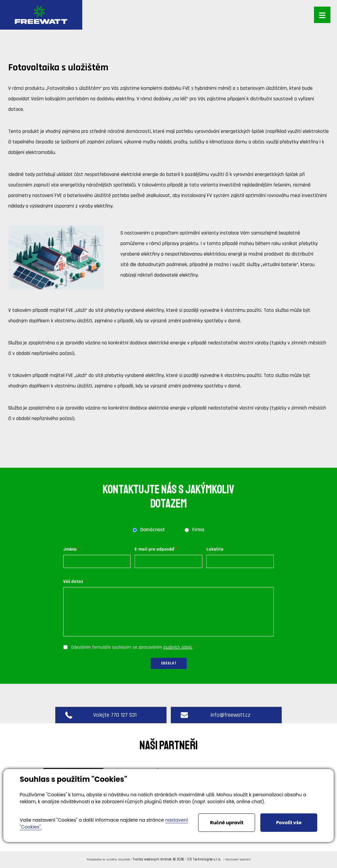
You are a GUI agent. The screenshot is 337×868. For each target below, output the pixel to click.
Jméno (70, 549)
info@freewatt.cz (216, 715)
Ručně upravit (227, 823)
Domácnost (153, 530)
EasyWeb (124, 859)
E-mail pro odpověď (155, 549)
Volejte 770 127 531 (101, 715)
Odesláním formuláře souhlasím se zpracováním (132, 647)
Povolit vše (289, 823)
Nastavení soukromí (238, 859)
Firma (198, 530)
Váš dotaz (73, 582)
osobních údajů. (178, 647)
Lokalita (215, 549)
